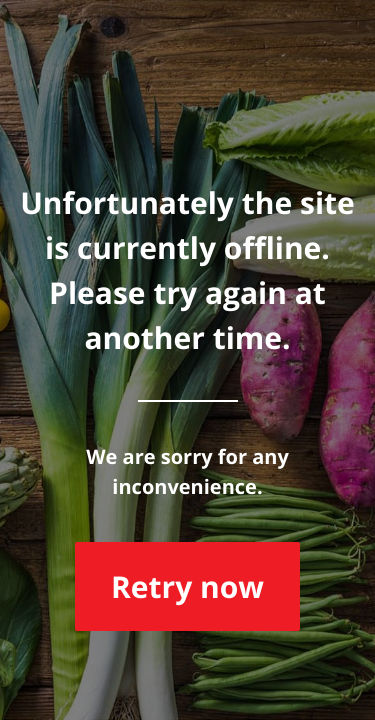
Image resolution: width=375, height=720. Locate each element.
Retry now (187, 586)
